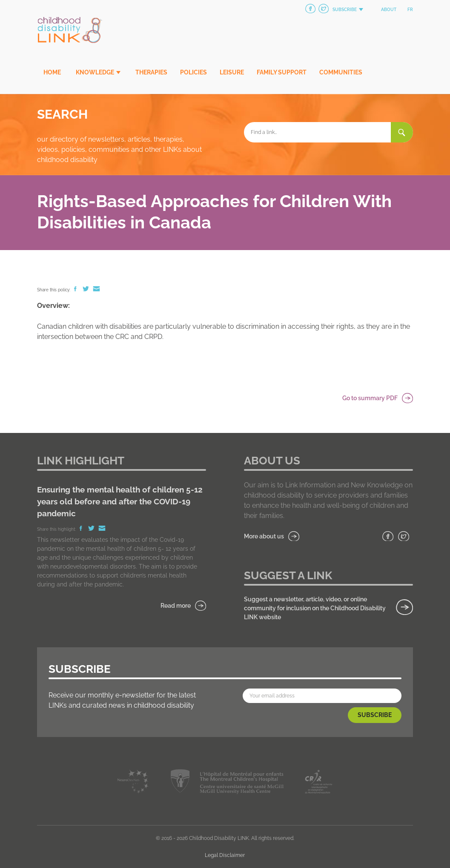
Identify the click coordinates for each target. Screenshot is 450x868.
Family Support (282, 72)
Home (52, 72)
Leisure (232, 72)
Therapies (151, 72)
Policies (193, 72)
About (389, 10)
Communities (341, 72)
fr (410, 10)
